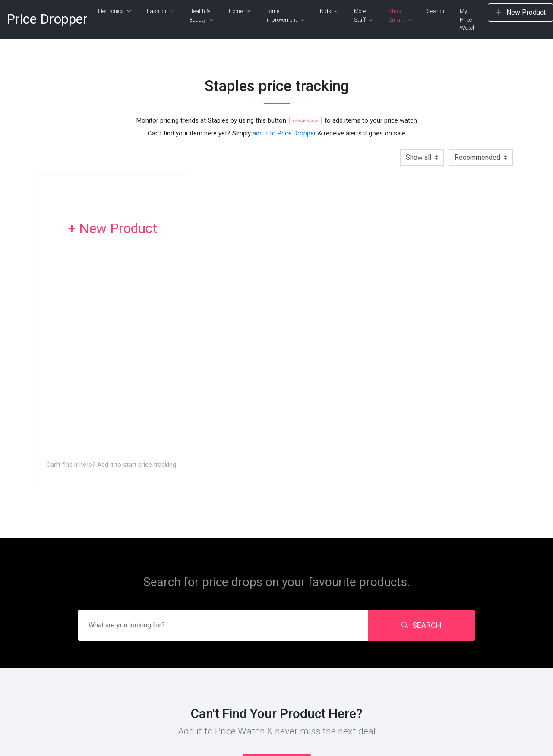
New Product (520, 12)
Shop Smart (400, 15)
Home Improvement (285, 15)
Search (436, 11)
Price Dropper (47, 19)
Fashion (160, 11)
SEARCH (422, 625)
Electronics (115, 11)
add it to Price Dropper (284, 133)
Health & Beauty (201, 15)
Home (239, 11)
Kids (329, 11)
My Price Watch (468, 19)
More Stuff (363, 15)
